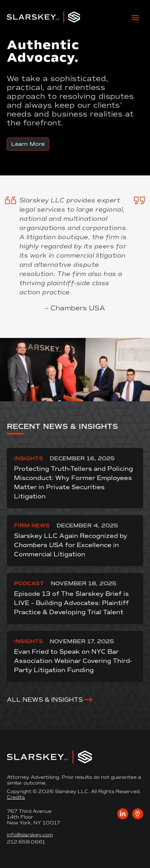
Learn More (28, 144)
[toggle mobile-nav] (135, 17)
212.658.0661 (26, 842)
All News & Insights (45, 700)
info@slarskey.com (30, 835)
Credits (16, 797)
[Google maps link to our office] (138, 814)
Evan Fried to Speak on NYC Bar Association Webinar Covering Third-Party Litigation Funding (73, 661)
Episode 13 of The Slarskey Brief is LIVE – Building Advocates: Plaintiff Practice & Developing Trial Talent (71, 603)
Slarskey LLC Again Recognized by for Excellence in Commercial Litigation (71, 545)
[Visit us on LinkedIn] (123, 814)
